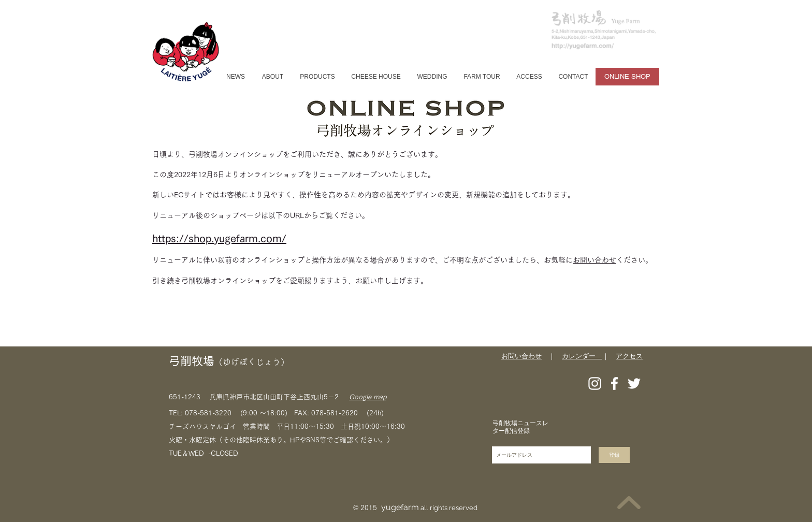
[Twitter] (634, 383)
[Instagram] (595, 383)
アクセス (629, 356)
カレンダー (582, 356)
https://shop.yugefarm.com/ (219, 238)
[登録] (614, 455)
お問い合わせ (594, 260)
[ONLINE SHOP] (627, 77)
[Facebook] (614, 383)
